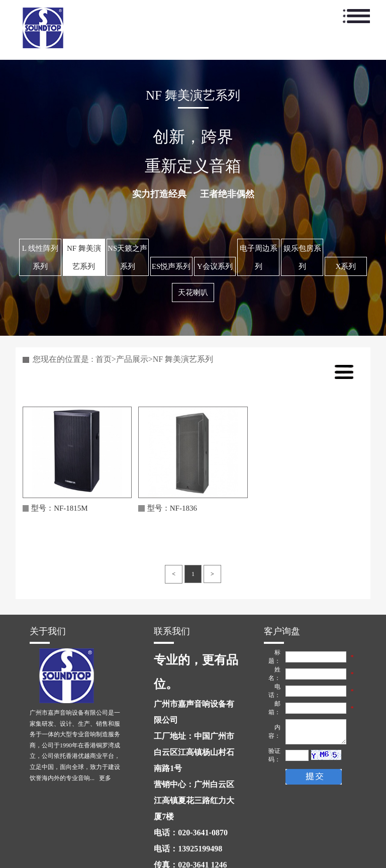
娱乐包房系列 (302, 257)
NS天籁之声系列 (127, 257)
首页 (104, 359)
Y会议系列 (215, 266)
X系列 (346, 266)
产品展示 (132, 359)
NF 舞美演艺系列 (84, 257)
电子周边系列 (259, 257)
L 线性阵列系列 (40, 257)
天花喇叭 (193, 293)
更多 (105, 778)
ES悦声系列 (171, 266)
